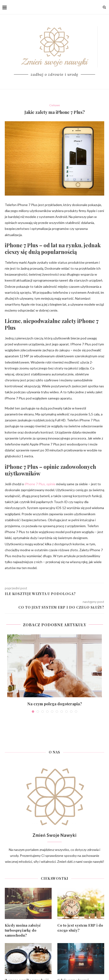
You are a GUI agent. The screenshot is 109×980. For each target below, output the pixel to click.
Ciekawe (55, 105)
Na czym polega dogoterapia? (55, 704)
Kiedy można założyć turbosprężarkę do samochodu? (23, 930)
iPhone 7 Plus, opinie (40, 484)
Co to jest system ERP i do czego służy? (80, 928)
